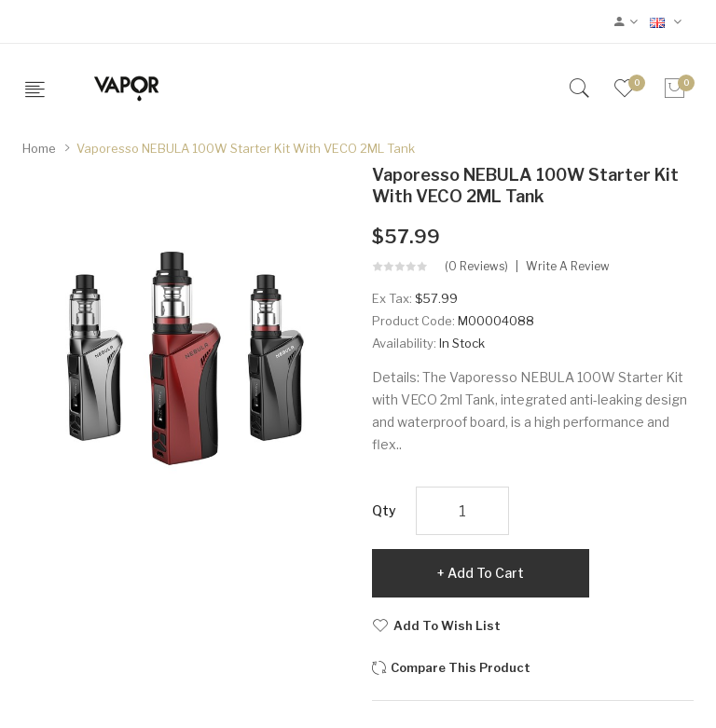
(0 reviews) (476, 267)
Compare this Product (461, 667)
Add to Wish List (447, 625)
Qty (384, 510)
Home (39, 148)
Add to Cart (486, 573)
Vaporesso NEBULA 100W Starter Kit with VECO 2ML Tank (246, 148)
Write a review (568, 267)
